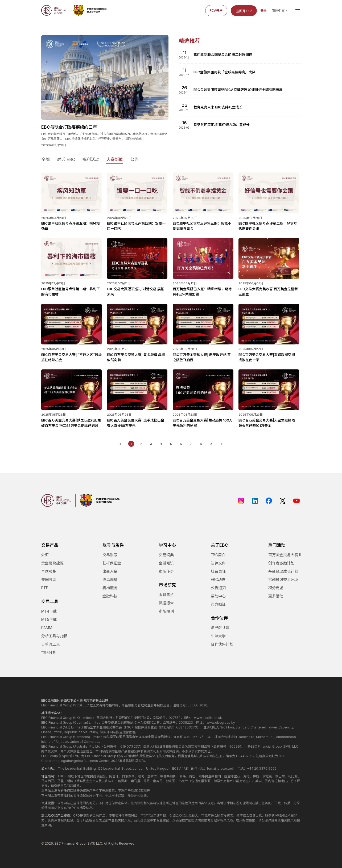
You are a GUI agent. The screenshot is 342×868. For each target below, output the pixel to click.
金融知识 (166, 563)
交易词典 (166, 555)
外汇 (45, 555)
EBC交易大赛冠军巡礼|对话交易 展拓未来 (137, 289)
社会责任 (218, 571)
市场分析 (49, 652)
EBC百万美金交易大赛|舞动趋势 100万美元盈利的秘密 (203, 420)
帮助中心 (218, 596)
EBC (58, 843)
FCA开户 (216, 10)
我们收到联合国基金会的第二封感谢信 (223, 54)
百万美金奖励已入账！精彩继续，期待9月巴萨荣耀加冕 (203, 289)
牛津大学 (218, 636)
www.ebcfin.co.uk (208, 718)
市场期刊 (166, 611)
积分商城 (276, 588)
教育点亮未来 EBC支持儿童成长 (218, 107)
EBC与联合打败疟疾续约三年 (69, 127)
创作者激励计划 (281, 563)
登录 (263, 10)
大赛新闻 (115, 159)
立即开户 (245, 11)
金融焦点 (166, 595)
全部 (46, 159)
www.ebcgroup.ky (221, 722)
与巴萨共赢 (220, 628)
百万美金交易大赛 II (285, 555)
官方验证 (218, 604)
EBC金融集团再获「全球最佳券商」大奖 (224, 72)
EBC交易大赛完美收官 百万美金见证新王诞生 (269, 289)
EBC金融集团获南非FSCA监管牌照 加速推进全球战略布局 (238, 90)
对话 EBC (66, 159)
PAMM (47, 628)
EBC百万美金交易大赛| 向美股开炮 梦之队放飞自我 (203, 354)
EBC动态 (218, 580)
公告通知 (218, 588)
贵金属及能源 (52, 563)
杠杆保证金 (112, 563)
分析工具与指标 (54, 636)
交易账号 (110, 555)
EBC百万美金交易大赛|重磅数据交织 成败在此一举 (269, 354)
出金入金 (110, 571)
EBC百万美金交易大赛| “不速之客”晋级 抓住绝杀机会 (72, 354)
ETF (45, 588)
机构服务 (110, 588)
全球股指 (49, 571)
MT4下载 (49, 611)
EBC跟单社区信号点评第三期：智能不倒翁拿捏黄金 (203, 223)
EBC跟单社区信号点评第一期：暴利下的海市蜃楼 (72, 289)
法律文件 (218, 563)
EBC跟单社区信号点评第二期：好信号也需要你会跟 (269, 223)
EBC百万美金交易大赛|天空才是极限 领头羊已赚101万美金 (269, 420)
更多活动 (276, 596)
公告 (134, 159)
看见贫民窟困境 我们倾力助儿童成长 (222, 125)
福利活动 (91, 159)
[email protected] (221, 768)
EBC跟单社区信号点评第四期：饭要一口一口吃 (137, 223)
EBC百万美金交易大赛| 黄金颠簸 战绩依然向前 (137, 354)
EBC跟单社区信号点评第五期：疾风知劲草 (72, 223)
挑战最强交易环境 (283, 580)
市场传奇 (166, 571)
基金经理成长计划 (283, 571)
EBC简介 (218, 555)
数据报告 (166, 603)
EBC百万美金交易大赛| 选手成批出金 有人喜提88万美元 (137, 420)
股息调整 (110, 580)
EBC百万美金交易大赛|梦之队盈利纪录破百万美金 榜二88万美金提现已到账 (72, 420)
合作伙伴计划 (222, 644)
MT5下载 (49, 619)
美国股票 (49, 580)
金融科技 (110, 596)
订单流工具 (51, 644)
